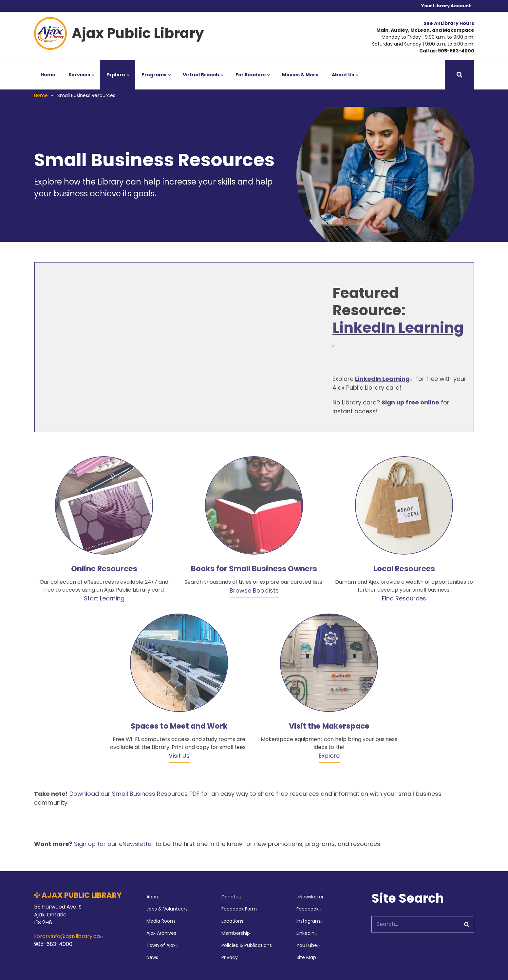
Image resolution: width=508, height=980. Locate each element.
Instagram (310, 921)
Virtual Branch (204, 80)
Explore (119, 80)
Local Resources (404, 569)
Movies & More (300, 75)
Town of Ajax (163, 945)
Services (82, 80)
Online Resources (104, 569)
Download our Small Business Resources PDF (134, 794)
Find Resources (404, 598)
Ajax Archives (161, 933)
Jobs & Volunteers (167, 909)
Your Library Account (446, 6)
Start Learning (104, 598)
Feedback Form (239, 909)
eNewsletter (310, 897)
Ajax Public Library (138, 33)
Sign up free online (410, 402)
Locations (232, 921)
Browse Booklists (254, 590)
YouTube (309, 945)
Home (48, 75)
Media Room (161, 921)
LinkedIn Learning (398, 333)
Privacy (230, 957)
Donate (232, 897)
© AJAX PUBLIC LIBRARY (78, 895)
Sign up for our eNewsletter (114, 844)
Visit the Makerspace (329, 726)
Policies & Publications (247, 945)
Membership (236, 933)
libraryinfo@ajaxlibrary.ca (69, 936)
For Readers (253, 80)
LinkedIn (308, 933)
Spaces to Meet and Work (179, 726)
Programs (157, 80)
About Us (346, 80)
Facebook (310, 909)
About (153, 897)
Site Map (306, 957)
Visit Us (179, 756)
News (152, 957)
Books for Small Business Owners (254, 569)
